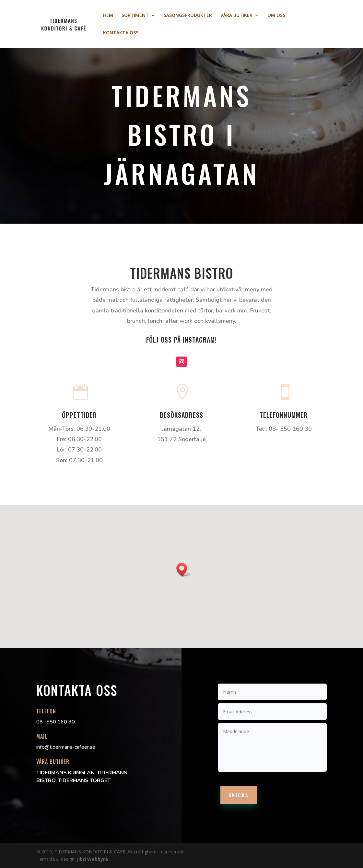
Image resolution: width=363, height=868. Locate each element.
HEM (108, 16)
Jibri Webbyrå (92, 859)
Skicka (239, 795)
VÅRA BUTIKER (236, 16)
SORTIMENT (135, 16)
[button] (184, 570)
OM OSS (276, 16)
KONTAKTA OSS (121, 33)
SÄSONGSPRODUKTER (188, 16)
